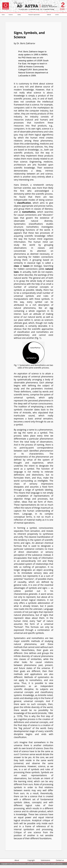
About (17, 860)
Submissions (46, 860)
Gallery (19, 15)
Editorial (49, 15)
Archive (57, 15)
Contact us (60, 860)
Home (3, 15)
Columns (11, 15)
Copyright (31, 860)
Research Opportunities (34, 15)
